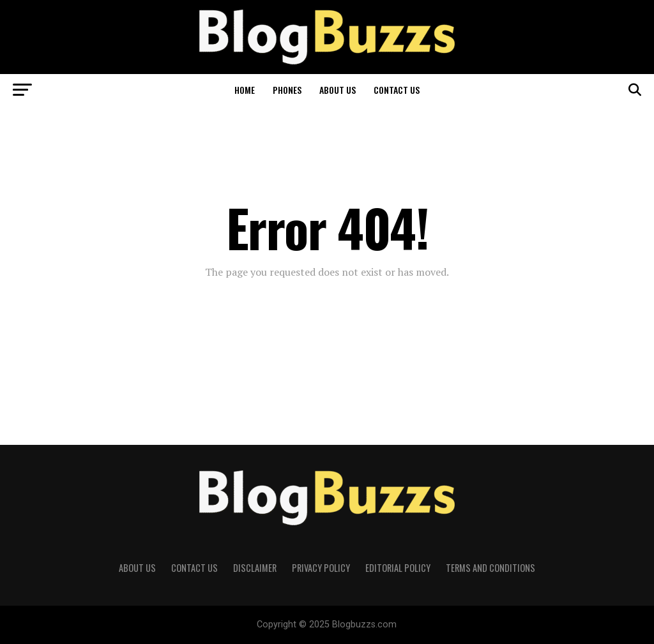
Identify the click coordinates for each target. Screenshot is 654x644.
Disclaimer (255, 568)
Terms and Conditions (490, 568)
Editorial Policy (398, 568)
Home (245, 90)
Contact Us (397, 90)
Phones (287, 90)
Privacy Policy (321, 568)
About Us (338, 90)
